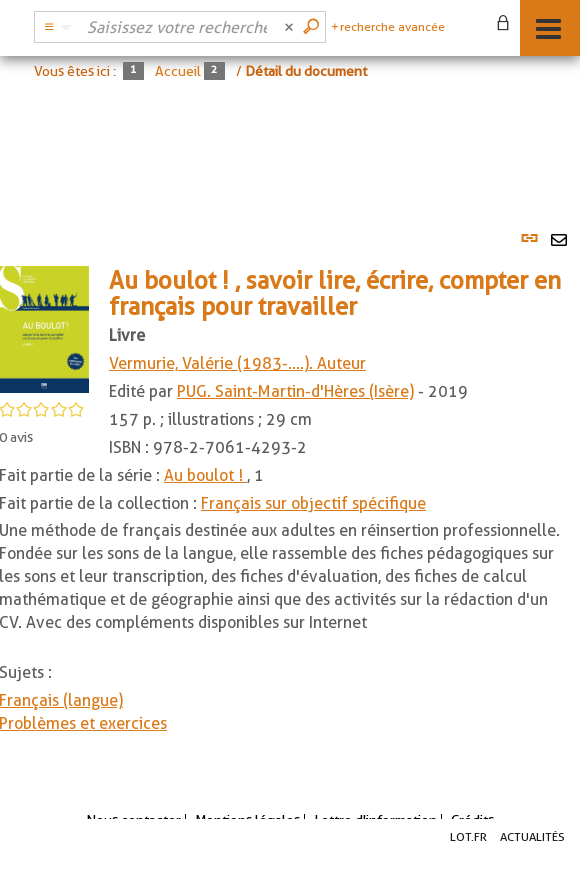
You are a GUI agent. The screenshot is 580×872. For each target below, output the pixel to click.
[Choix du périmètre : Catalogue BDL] (55, 27)
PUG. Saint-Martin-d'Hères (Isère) (295, 391)
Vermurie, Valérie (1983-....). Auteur (237, 363)
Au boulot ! (205, 475)
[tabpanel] (290, 490)
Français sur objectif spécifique (313, 503)
